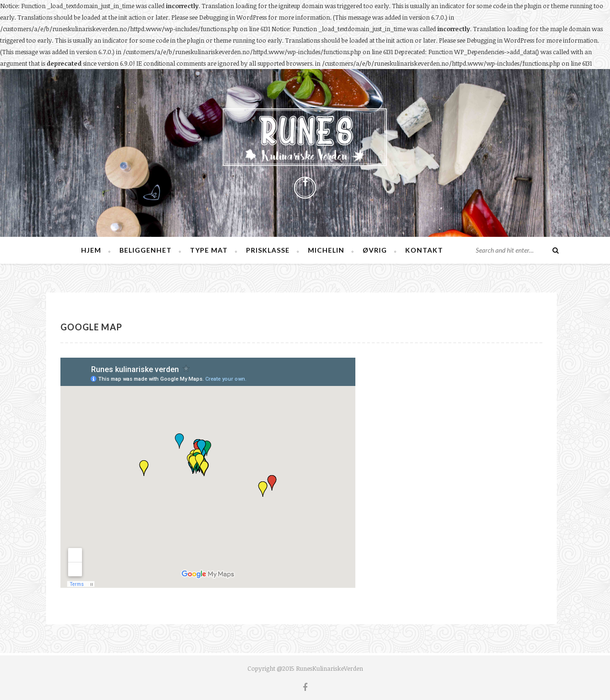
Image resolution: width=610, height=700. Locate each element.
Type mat (209, 250)
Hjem (91, 250)
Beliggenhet (146, 250)
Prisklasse (268, 250)
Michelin (326, 250)
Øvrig (375, 250)
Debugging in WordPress (233, 17)
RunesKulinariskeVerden (329, 668)
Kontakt (424, 250)
